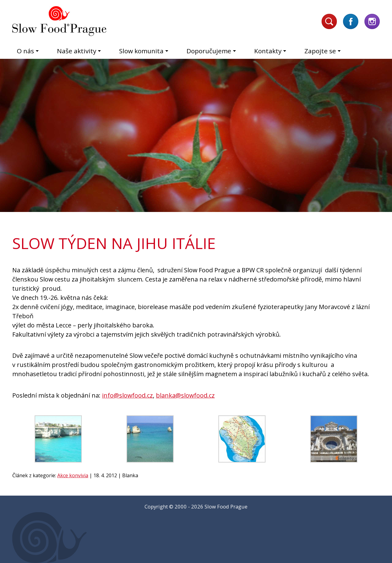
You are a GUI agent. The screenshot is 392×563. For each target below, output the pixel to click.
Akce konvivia (73, 475)
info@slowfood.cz (127, 395)
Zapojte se (320, 51)
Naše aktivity (77, 51)
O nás (25, 51)
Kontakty (268, 51)
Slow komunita (141, 51)
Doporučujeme (209, 51)
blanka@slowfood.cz (185, 395)
